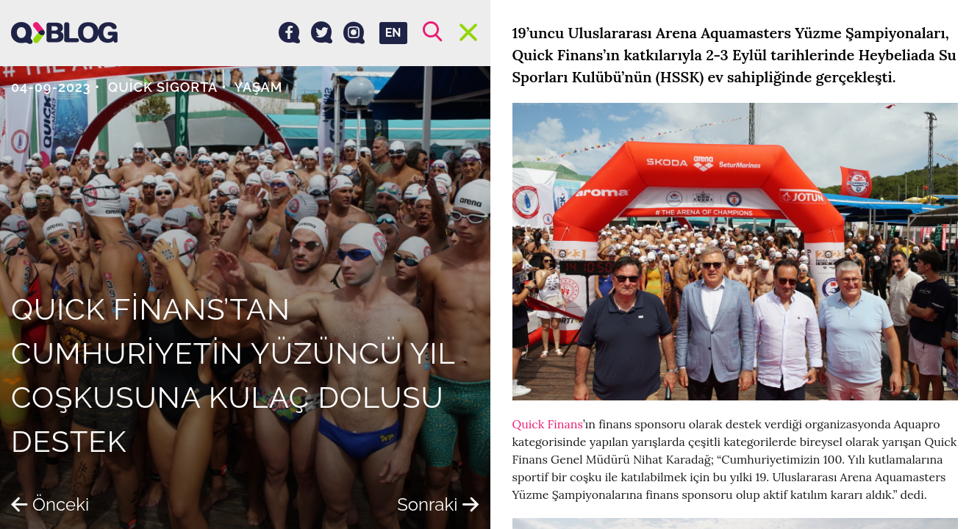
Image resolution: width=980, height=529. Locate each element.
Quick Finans (548, 424)
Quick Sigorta (163, 87)
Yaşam (258, 87)
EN (393, 33)
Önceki (50, 504)
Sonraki (438, 504)
